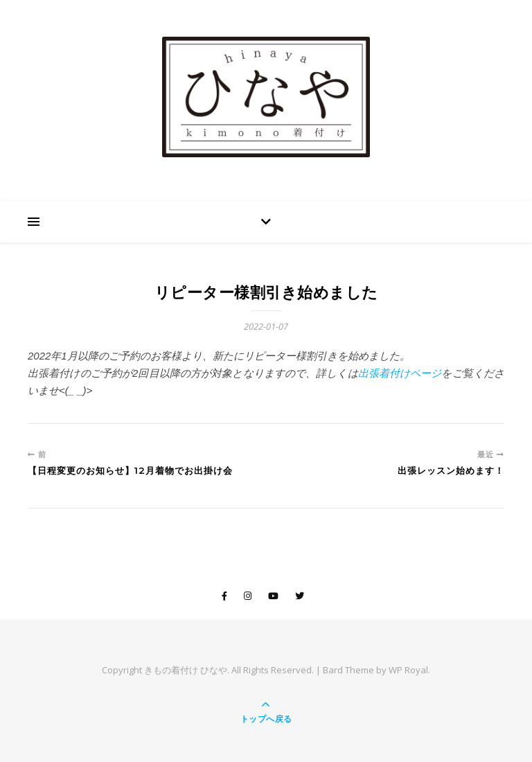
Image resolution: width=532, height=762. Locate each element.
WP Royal (408, 670)
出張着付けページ (400, 373)
